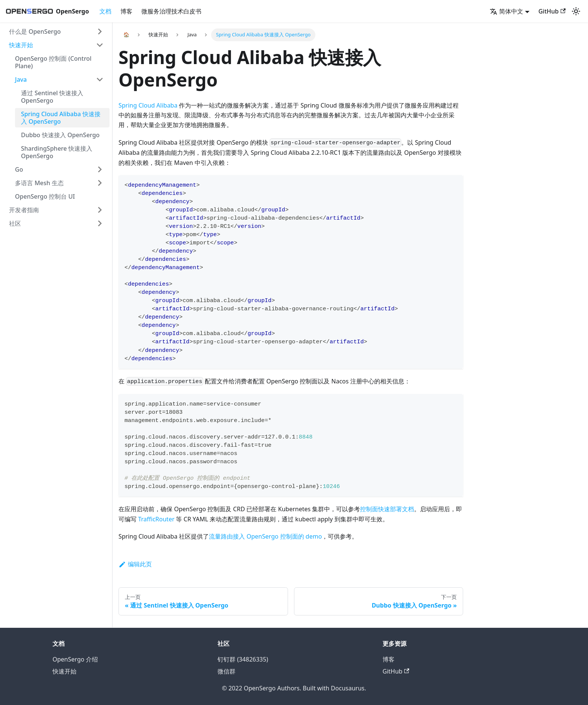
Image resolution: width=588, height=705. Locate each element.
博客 (126, 11)
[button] (510, 11)
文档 (105, 11)
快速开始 (21, 45)
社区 (15, 223)
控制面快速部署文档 (387, 509)
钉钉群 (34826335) (243, 659)
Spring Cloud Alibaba (148, 105)
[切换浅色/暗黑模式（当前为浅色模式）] (576, 11)
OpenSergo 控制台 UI (45, 196)
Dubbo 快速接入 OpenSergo (60, 135)
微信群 (226, 671)
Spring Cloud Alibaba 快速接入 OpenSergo (61, 118)
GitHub (552, 11)
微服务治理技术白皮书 (171, 11)
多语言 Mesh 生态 (39, 183)
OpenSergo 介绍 (75, 659)
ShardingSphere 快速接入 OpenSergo (57, 152)
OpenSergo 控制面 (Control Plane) (53, 62)
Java (21, 79)
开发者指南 (24, 210)
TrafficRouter (156, 519)
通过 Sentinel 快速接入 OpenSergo (52, 97)
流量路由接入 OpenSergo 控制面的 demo (265, 536)
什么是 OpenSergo (35, 31)
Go (19, 169)
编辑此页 (135, 564)
